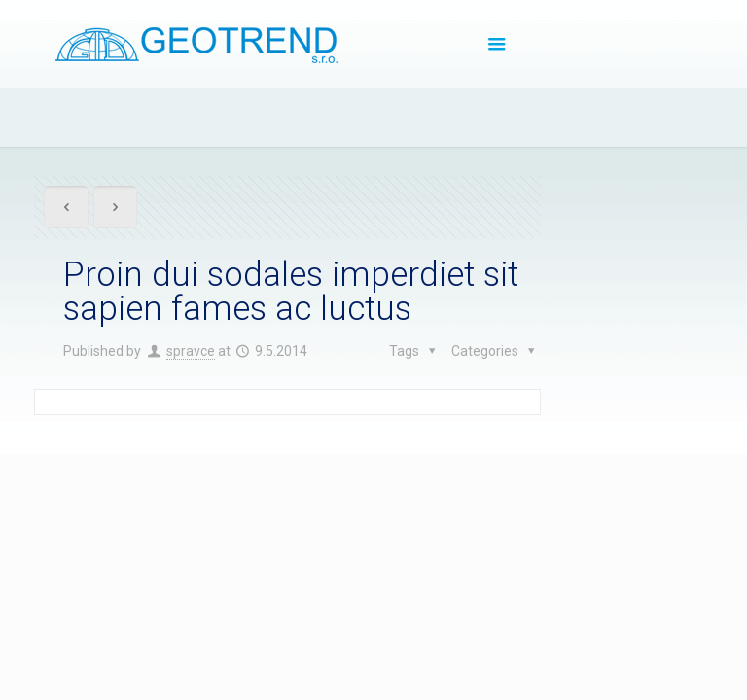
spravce (191, 351)
